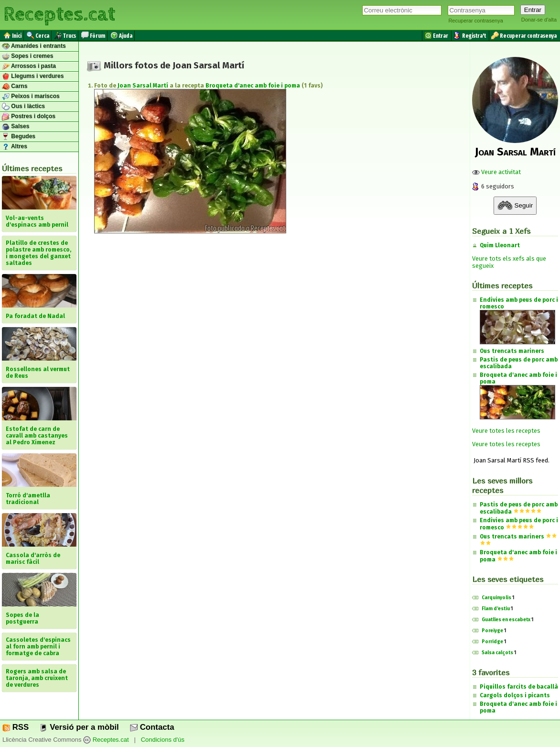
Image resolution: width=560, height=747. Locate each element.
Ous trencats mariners (512, 351)
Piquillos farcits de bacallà (519, 687)
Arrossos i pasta (29, 66)
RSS (16, 727)
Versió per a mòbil (79, 727)
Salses (16, 127)
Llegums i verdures (33, 77)
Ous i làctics (23, 107)
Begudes (19, 137)
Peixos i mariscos (31, 97)
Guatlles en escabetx (506, 620)
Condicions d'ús (163, 740)
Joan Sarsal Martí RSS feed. (511, 460)
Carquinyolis (496, 598)
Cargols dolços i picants (515, 695)
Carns (15, 87)
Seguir (515, 206)
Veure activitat (496, 172)
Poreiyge (492, 631)
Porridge (492, 642)
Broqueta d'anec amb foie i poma (253, 86)
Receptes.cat (59, 14)
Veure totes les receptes (506, 431)
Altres (15, 147)
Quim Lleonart (500, 245)
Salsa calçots (497, 653)
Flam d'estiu (496, 609)
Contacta (152, 727)
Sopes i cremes (27, 56)
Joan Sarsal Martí (143, 86)
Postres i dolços (29, 117)
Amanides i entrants (34, 46)
